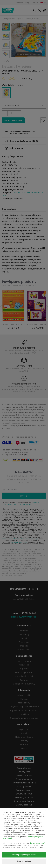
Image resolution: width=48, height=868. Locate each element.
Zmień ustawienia (24, 861)
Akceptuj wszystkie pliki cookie (24, 855)
